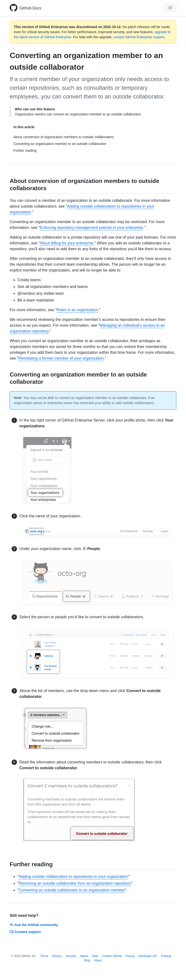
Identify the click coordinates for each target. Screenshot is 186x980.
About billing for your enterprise (66, 243)
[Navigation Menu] (170, 8)
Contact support (25, 932)
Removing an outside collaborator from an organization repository (75, 883)
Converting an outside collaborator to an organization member (72, 890)
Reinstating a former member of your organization (61, 358)
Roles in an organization (77, 310)
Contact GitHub (112, 956)
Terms (44, 956)
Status (84, 956)
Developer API (148, 956)
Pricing (130, 956)
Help (95, 956)
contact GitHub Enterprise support (139, 37)
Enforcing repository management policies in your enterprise (91, 228)
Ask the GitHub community (34, 925)
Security (71, 956)
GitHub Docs (30, 8)
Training (166, 956)
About (98, 960)
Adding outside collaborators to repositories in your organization (74, 877)
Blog (87, 960)
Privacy (57, 956)
